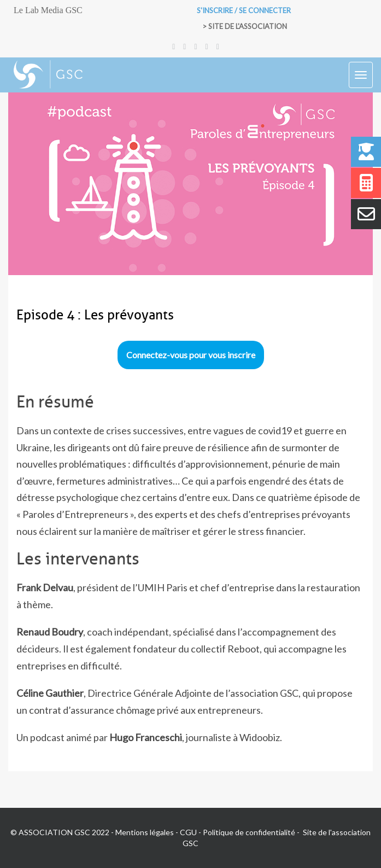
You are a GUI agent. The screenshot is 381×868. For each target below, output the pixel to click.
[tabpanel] (190, 570)
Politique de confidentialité (249, 832)
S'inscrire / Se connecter (244, 10)
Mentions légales (145, 832)
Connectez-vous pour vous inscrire (191, 355)
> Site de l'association (245, 26)
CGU (188, 832)
